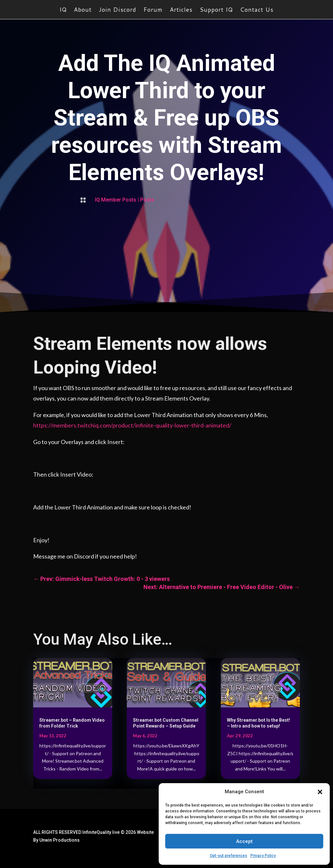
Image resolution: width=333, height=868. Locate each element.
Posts (147, 200)
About (83, 10)
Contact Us (257, 10)
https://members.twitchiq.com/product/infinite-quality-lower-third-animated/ (132, 425)
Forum (153, 10)
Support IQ (216, 10)
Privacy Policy (263, 856)
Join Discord (118, 10)
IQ (63, 10)
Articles (181, 10)
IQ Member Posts (116, 200)
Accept (244, 841)
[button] (320, 792)
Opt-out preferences (228, 856)
